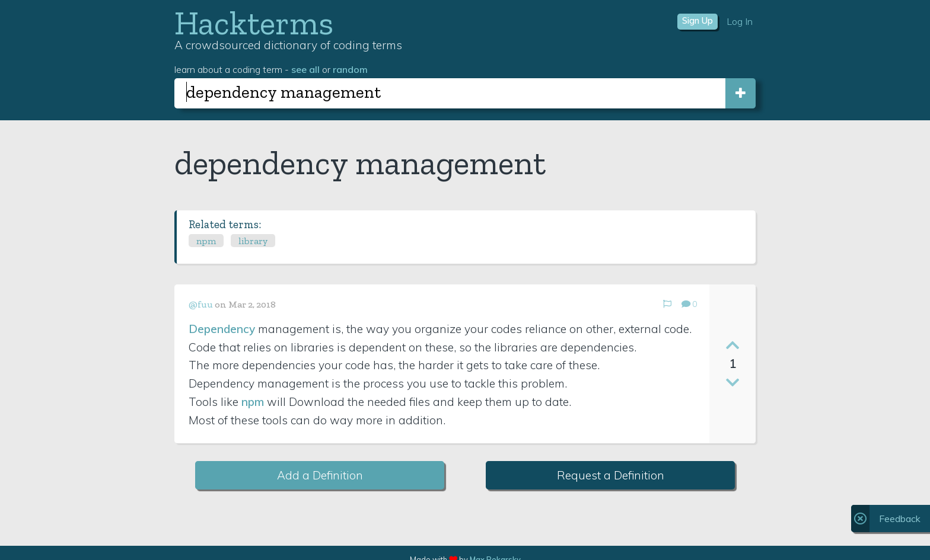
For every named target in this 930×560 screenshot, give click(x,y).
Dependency (222, 329)
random (350, 69)
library (253, 241)
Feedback (900, 519)
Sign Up (697, 21)
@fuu (201, 304)
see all (305, 69)
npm (206, 241)
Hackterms (254, 23)
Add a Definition (320, 475)
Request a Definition (611, 475)
